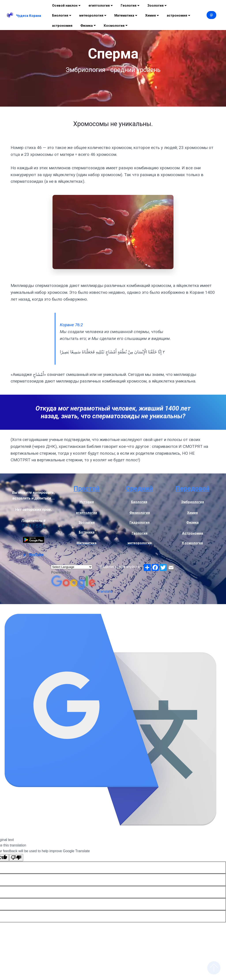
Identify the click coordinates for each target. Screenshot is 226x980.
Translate (82, 591)
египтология (99, 6)
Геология (129, 6)
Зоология (155, 6)
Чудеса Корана (29, 16)
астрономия (177, 15)
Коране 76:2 (71, 325)
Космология (114, 26)
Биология (60, 15)
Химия (151, 15)
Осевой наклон (65, 6)
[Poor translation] (16, 858)
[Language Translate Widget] (72, 567)
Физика (87, 26)
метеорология (91, 15)
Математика (124, 15)
